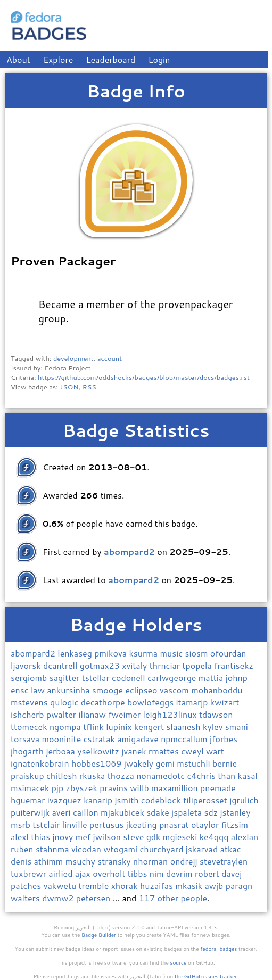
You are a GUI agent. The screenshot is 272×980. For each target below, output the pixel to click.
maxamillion (176, 788)
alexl (21, 837)
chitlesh (63, 775)
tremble (95, 886)
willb (141, 788)
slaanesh (185, 726)
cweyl (193, 751)
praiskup (28, 775)
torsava (26, 739)
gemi (167, 763)
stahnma (53, 849)
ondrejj (185, 861)
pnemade (218, 788)
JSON (69, 387)
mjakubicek (123, 812)
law (39, 690)
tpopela (198, 665)
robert (208, 873)
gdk (155, 837)
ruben (23, 849)
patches (27, 886)
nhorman (152, 861)
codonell (130, 678)
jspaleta (188, 812)
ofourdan (228, 653)
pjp (59, 788)
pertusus (108, 824)
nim (158, 873)
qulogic (65, 702)
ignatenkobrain (41, 763)
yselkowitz (99, 751)
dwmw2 (59, 898)
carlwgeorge (173, 678)
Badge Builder (99, 935)
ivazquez (65, 800)
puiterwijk (31, 812)
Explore (58, 59)
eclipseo (142, 690)
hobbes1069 (98, 763)
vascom (175, 690)
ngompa (66, 726)
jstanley (236, 812)
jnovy (64, 837)
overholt (110, 873)
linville (76, 824)
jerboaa (61, 751)
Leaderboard (111, 59)
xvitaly (136, 665)
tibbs (139, 873)
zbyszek (83, 788)
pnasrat (175, 824)
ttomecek (30, 726)
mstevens (30, 702)
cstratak (101, 739)
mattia (212, 678)
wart (215, 751)
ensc (21, 690)
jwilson (108, 837)
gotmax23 (101, 665)
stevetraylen (224, 861)
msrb (22, 824)
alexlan (245, 837)
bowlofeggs (151, 702)
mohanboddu (217, 690)
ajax (84, 873)
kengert (150, 726)
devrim (180, 873)
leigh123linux (171, 714)
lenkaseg (76, 653)
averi (63, 812)
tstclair (47, 824)
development (73, 358)
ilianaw (93, 714)
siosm (197, 653)
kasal (248, 775)
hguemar (29, 800)
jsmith (127, 800)
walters (26, 898)
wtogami (121, 849)
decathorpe (104, 702)
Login (159, 59)
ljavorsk (27, 665)
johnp (237, 678)
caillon (87, 812)
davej (232, 873)
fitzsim (235, 824)
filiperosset (206, 800)
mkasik (190, 886)
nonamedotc (162, 775)
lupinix (120, 726)
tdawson (216, 714)
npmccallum (185, 739)
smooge (109, 690)
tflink (94, 726)
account (110, 358)
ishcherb (28, 714)
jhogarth (28, 751)
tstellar (97, 678)
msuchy (81, 861)
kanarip (99, 800)
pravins (115, 788)
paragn (239, 886)
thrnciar (166, 665)
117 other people (173, 898)
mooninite (63, 739)
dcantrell (61, 665)
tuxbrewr (30, 873)
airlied (61, 873)
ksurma (144, 653)
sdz (212, 812)
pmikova (112, 653)
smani (237, 726)
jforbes (224, 739)
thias (42, 837)
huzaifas (158, 886)
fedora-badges (219, 949)
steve (134, 837)
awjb (215, 886)
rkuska (93, 775)
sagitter (66, 678)
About (18, 59)
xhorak (126, 886)
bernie (225, 763)
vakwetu (61, 886)
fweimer (125, 714)
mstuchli (195, 763)
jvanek (135, 751)
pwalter (62, 714)
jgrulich (244, 800)
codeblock (162, 800)
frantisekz (234, 665)
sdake (159, 812)
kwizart (225, 702)
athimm (49, 861)
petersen (94, 898)
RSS (89, 387)
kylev (214, 726)
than (228, 775)
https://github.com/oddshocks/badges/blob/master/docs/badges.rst (144, 377)
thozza (122, 775)
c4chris (203, 775)
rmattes (165, 751)
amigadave (139, 739)
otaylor (206, 824)
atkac (231, 849)
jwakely (140, 763)
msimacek (31, 788)
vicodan (87, 849)
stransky (115, 861)
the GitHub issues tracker (206, 976)
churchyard (163, 849)
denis (22, 861)
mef (84, 837)
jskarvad (203, 849)
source (179, 962)
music (172, 653)
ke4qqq (215, 837)
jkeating (143, 824)
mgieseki (181, 837)
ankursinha (69, 690)
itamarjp (193, 702)
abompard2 (34, 653)
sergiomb (30, 678)
